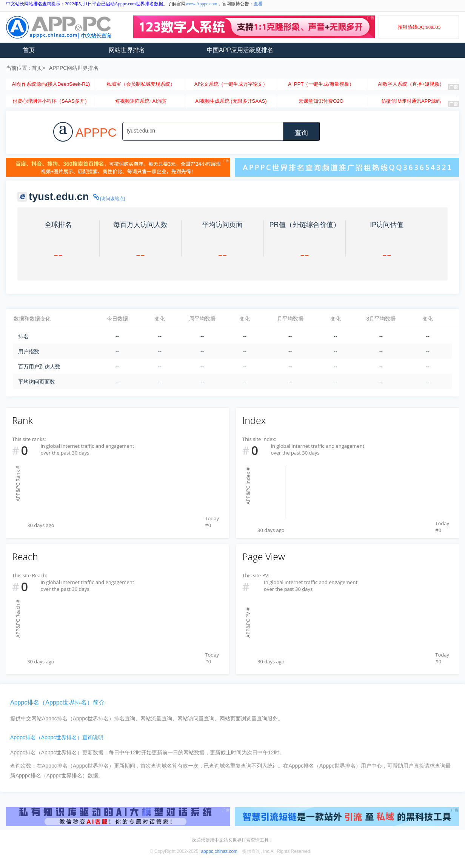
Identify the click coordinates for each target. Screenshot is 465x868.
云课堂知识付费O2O (321, 101)
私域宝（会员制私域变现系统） (141, 84)
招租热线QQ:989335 (419, 27)
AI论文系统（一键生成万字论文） (231, 84)
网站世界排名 (127, 50)
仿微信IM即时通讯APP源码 (411, 101)
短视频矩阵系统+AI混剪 (141, 101)
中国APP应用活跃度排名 (240, 50)
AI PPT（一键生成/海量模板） (321, 84)
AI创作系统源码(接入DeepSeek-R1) (51, 84)
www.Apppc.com (202, 4)
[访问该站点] (109, 199)
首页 (29, 50)
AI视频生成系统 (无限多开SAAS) (231, 101)
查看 (258, 4)
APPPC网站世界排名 (74, 68)
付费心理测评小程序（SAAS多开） (51, 101)
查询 (301, 133)
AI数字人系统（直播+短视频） (411, 84)
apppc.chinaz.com (219, 851)
